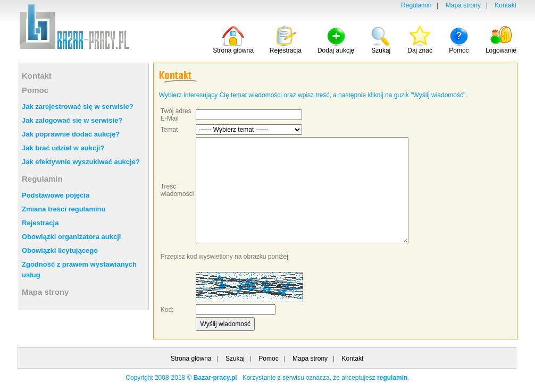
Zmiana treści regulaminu (64, 209)
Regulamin (416, 5)
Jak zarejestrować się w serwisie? (78, 106)
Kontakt (505, 5)
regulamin (392, 378)
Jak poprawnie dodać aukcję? (71, 134)
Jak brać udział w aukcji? (63, 148)
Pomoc (35, 90)
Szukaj (235, 359)
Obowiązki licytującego (60, 250)
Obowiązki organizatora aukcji (71, 237)
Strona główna (191, 359)
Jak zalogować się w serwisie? (72, 120)
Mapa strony (463, 5)
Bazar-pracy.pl (215, 378)
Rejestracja (40, 223)
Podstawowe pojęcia (56, 195)
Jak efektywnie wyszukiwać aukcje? (81, 162)
